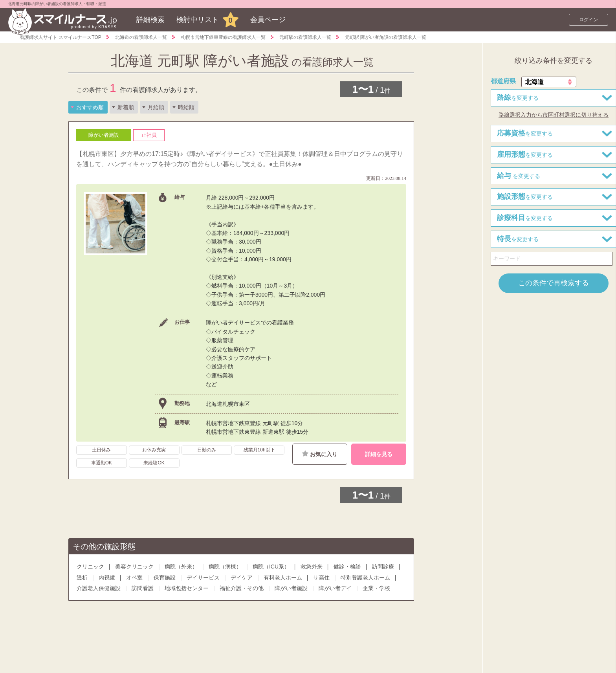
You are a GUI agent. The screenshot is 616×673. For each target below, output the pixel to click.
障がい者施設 (291, 588)
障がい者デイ (335, 588)
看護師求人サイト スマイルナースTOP (60, 37)
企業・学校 (376, 588)
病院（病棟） (225, 567)
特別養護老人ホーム (365, 578)
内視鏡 (107, 578)
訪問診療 (383, 567)
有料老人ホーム (283, 578)
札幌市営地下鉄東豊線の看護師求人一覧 (223, 37)
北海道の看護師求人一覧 (141, 37)
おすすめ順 (90, 107)
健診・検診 (347, 567)
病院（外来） (181, 567)
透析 (82, 578)
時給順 (186, 107)
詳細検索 (150, 20)
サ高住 (321, 578)
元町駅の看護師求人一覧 (305, 37)
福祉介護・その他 (242, 588)
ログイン (588, 20)
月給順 (156, 107)
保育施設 (165, 578)
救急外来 (312, 567)
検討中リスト (198, 20)
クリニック (90, 567)
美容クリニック (134, 567)
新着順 (126, 107)
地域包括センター (187, 588)
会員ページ (268, 20)
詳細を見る (379, 454)
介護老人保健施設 (99, 588)
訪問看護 (143, 588)
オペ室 (134, 578)
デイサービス (203, 578)
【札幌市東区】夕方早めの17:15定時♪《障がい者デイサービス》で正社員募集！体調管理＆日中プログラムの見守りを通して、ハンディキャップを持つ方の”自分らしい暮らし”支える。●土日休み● (240, 159)
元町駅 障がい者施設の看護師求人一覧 (386, 37)
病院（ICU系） (271, 567)
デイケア (242, 578)
